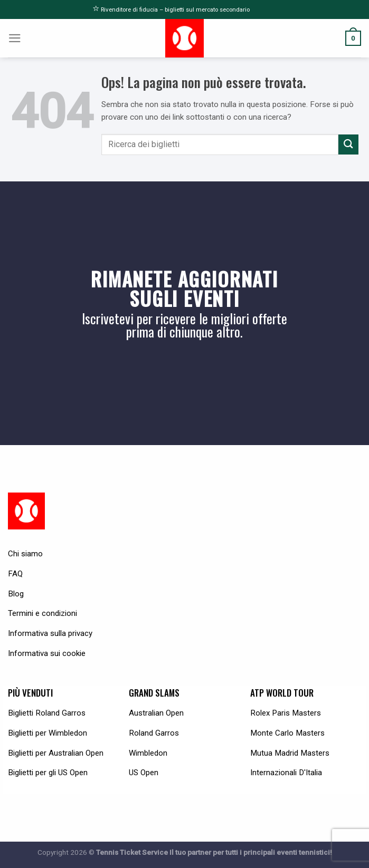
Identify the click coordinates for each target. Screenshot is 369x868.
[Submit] (348, 144)
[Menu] (15, 38)
